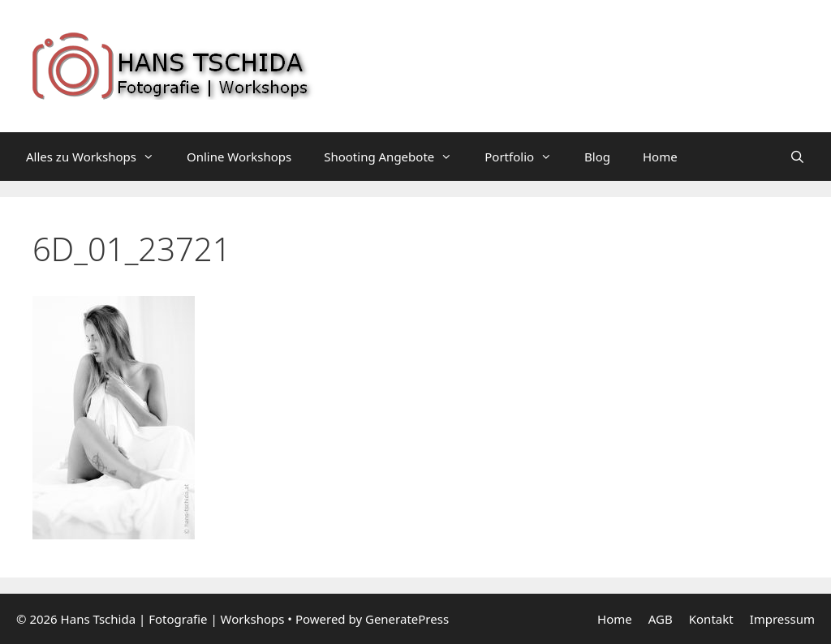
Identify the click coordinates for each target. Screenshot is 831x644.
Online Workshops (239, 157)
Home (660, 157)
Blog (597, 157)
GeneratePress (407, 619)
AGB (661, 619)
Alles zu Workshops (98, 157)
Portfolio (526, 157)
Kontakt (711, 619)
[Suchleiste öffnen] (797, 157)
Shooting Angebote (396, 157)
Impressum (782, 619)
